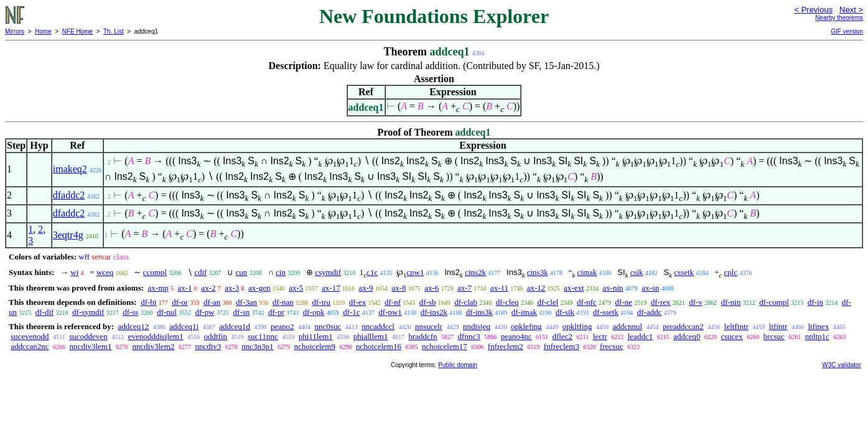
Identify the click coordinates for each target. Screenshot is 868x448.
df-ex (357, 302)
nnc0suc (328, 326)
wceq (105, 272)
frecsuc (612, 346)
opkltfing (577, 326)
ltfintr (778, 326)
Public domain (458, 365)
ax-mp (158, 288)
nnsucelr (429, 326)
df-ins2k (434, 312)
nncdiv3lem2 (154, 346)
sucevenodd (30, 336)
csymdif (328, 272)
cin (281, 272)
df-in (815, 302)
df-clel (548, 302)
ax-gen (259, 288)
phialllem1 (371, 336)
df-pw (205, 312)
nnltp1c (817, 336)
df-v (696, 302)
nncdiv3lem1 (91, 346)
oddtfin (215, 336)
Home (43, 31)
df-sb (428, 302)
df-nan (283, 302)
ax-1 (185, 288)
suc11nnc (263, 336)
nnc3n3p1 (257, 346)
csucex (731, 336)
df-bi (148, 302)
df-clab (466, 302)
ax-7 (464, 288)
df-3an (246, 302)
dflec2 (562, 336)
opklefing (526, 326)
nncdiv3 (208, 346)
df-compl (774, 302)
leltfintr (736, 326)
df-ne (624, 302)
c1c (372, 272)
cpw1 (415, 272)
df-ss (130, 312)
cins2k (475, 272)
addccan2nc (30, 346)
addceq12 (133, 326)
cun (242, 272)
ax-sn (650, 288)
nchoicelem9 (315, 346)
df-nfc (587, 302)
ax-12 (536, 288)
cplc (731, 272)
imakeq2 (70, 169)
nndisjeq (477, 326)
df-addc (650, 312)
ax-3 (232, 288)
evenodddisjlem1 (156, 336)
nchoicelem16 (379, 346)
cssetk (684, 272)
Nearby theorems (839, 18)
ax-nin (613, 288)
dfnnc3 (469, 336)
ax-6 (432, 288)
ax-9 (366, 288)
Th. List (114, 31)
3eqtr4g (68, 235)
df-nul (167, 312)
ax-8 (399, 288)
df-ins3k (479, 312)
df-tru (321, 302)
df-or (180, 302)
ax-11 (499, 288)
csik (637, 272)
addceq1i (184, 326)
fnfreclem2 (506, 346)
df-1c (351, 312)
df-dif (45, 312)
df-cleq (507, 302)
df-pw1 (390, 312)
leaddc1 (640, 336)
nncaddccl (378, 326)
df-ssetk (606, 312)
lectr (600, 336)
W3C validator (842, 365)
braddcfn (422, 336)
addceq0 (687, 336)
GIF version (847, 31)
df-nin (731, 302)
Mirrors (15, 31)
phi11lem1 (316, 336)
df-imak (524, 312)
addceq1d (235, 326)
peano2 (282, 326)
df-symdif (88, 312)
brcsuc (774, 336)
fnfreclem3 (562, 346)
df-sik (565, 312)
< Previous (813, 10)
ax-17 (331, 288)
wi (74, 272)
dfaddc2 (69, 195)
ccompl (155, 272)
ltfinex (818, 326)
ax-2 (208, 288)
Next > (851, 10)
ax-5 (296, 288)
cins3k (538, 272)
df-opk (314, 312)
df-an (212, 302)
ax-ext (574, 288)
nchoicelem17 (445, 346)
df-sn (242, 312)
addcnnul (628, 326)
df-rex (661, 302)
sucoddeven (88, 336)
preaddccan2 (683, 326)
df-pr (276, 312)
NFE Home (77, 31)
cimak (587, 272)
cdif (200, 272)
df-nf (393, 302)
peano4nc (516, 336)
